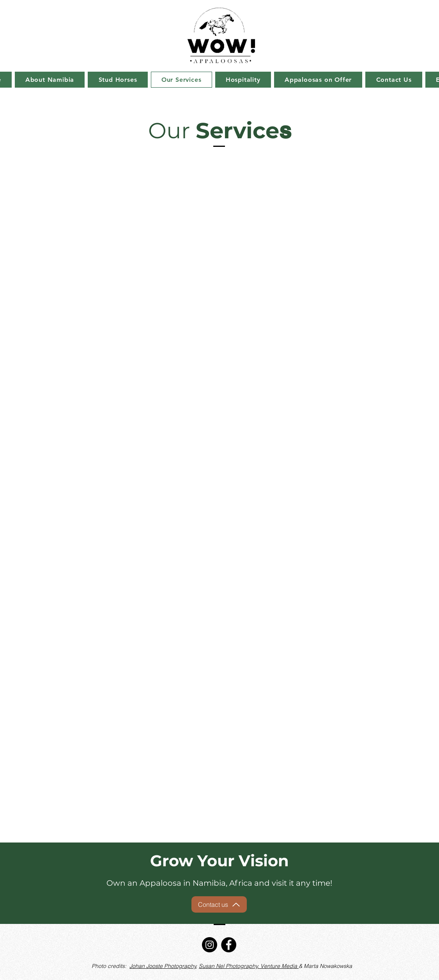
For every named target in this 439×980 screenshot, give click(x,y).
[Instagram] (210, 945)
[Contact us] (219, 904)
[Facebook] (229, 945)
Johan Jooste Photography (163, 966)
